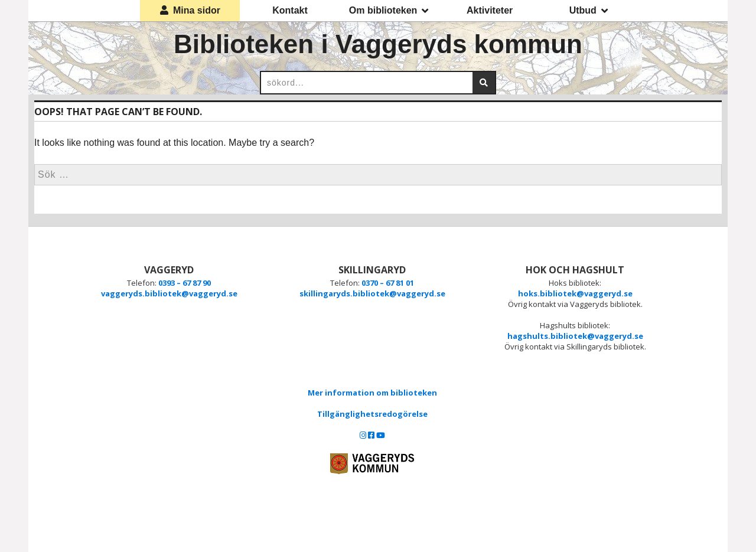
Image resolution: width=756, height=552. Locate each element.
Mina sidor (190, 10)
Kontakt (290, 10)
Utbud (589, 11)
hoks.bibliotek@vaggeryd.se (575, 293)
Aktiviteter (490, 10)
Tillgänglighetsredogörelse (372, 414)
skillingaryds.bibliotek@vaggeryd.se (372, 293)
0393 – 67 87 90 (185, 283)
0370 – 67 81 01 (388, 283)
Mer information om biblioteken (372, 393)
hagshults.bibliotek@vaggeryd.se (575, 336)
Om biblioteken (389, 11)
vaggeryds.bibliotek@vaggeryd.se (169, 293)
